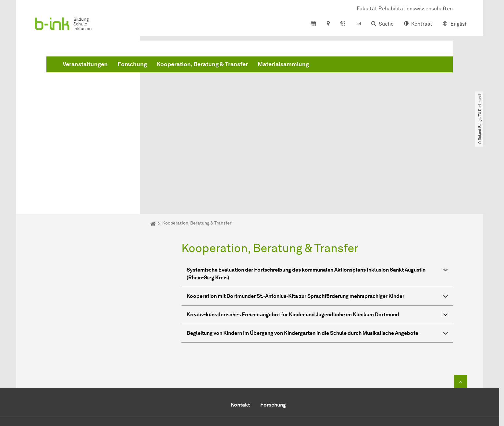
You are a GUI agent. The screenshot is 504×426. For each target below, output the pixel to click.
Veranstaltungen (184, 65)
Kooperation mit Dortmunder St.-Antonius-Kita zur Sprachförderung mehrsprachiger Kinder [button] (317, 223)
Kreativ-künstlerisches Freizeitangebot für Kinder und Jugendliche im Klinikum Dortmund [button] (317, 241)
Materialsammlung (382, 65)
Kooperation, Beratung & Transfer (301, 65)
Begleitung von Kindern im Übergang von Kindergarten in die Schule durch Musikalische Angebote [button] (317, 260)
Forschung (231, 65)
